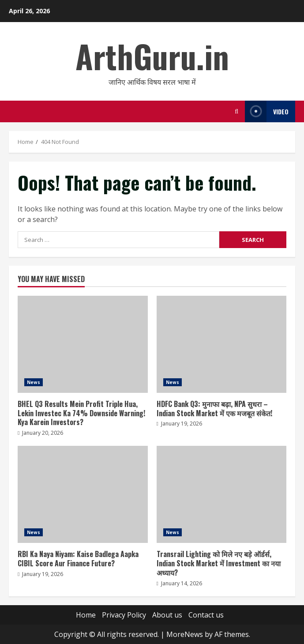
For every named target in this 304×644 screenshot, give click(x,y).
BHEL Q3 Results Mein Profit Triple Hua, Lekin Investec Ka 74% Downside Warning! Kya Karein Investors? (83, 344)
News (34, 382)
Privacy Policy (124, 615)
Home (86, 615)
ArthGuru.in (152, 56)
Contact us (206, 615)
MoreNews (185, 634)
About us (167, 615)
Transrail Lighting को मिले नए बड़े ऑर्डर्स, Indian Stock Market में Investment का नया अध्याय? (222, 494)
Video (267, 111)
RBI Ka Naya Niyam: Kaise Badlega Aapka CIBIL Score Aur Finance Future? (83, 494)
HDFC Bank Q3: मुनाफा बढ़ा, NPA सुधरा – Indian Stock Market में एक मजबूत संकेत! (222, 344)
